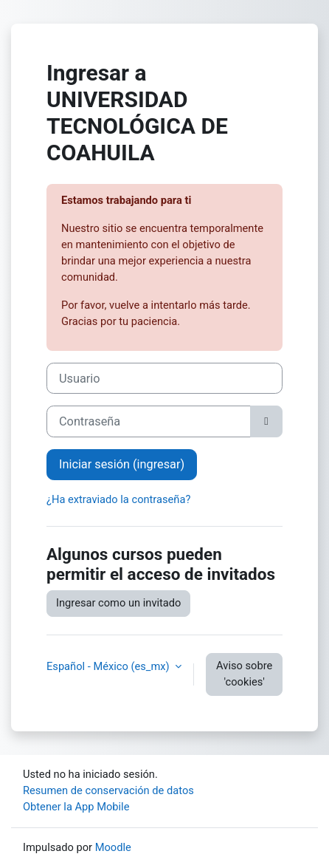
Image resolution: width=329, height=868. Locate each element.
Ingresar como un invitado (118, 603)
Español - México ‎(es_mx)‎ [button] (109, 666)
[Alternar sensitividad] (266, 421)
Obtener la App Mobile (76, 807)
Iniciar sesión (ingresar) (122, 464)
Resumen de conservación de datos (108, 790)
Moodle (113, 847)
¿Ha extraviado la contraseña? (118, 499)
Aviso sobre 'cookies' (244, 674)
